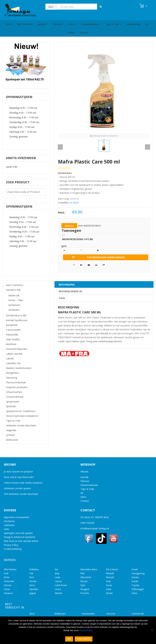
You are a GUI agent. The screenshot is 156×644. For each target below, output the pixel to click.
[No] (152, 630)
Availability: (64, 203)
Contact (84, 32)
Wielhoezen (12, 440)
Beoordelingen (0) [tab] (70, 291)
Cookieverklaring (13, 549)
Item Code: (64, 199)
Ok (69, 639)
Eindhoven (60, 614)
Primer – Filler (16, 300)
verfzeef (10, 435)
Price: (61, 213)
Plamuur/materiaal (16, 382)
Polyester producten (17, 387)
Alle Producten (25, 24)
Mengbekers (13, 373)
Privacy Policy (11, 545)
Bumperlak (12, 325)
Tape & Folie (112, 24)
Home (9, 24)
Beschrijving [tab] (67, 285)
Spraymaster (13, 402)
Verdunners (14, 305)
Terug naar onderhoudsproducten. (104, 341)
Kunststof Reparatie (17, 349)
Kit (147, 24)
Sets (71, 24)
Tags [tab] (62, 298)
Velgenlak (11, 430)
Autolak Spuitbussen (17, 320)
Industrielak (12, 335)
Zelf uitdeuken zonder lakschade (21, 494)
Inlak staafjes (13, 339)
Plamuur (57, 24)
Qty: (64, 246)
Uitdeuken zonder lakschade (21, 425)
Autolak (42, 24)
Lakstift (10, 358)
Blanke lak (14, 295)
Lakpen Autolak (14, 354)
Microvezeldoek (78, 239)
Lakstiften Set (13, 363)
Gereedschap (133, 24)
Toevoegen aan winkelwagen (106, 257)
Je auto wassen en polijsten (18, 471)
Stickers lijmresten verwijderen (22, 416)
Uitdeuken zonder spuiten (17, 488)
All (50, 7)
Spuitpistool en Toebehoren (21, 411)
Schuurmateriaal (89, 24)
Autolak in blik (13, 290)
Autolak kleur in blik (16, 315)
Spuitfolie (11, 406)
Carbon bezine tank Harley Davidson (23, 483)
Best (32, 614)
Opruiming (11, 378)
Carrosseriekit (13, 330)
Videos (71, 32)
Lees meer (84, 639)
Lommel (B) (137, 614)
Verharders (14, 310)
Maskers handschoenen (19, 368)
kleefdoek (11, 344)
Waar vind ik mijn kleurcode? (19, 477)
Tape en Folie (13, 421)
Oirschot (111, 614)
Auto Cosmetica (14, 285)
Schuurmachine (14, 392)
